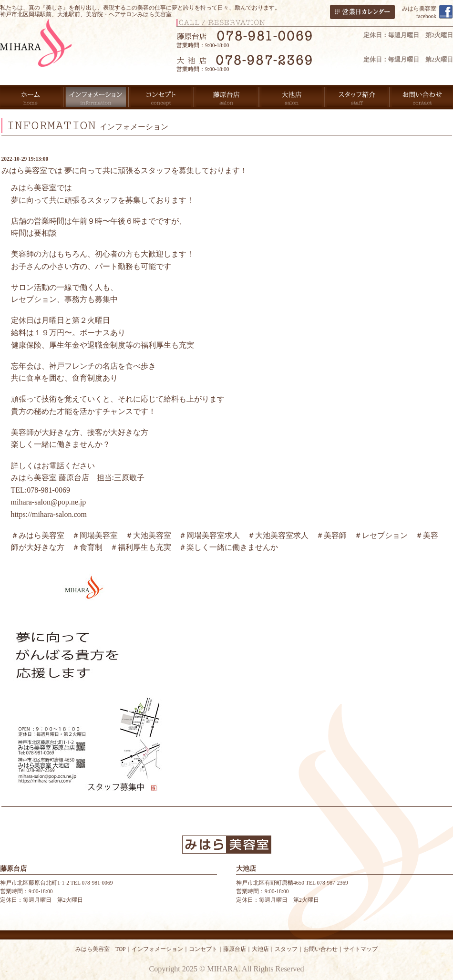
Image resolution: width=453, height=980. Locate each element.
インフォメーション (157, 949)
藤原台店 (235, 949)
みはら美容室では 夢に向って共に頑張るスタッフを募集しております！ (124, 170)
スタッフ (286, 949)
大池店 (260, 949)
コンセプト (203, 949)
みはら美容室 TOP (101, 949)
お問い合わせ (320, 949)
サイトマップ (360, 949)
